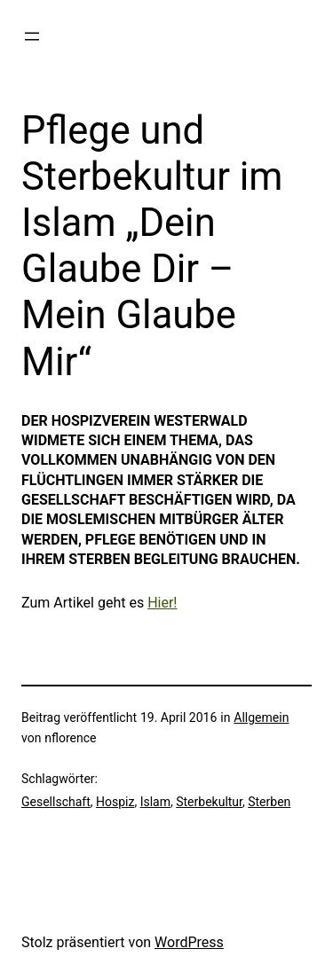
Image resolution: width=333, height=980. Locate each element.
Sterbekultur (209, 802)
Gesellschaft (56, 802)
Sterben (269, 802)
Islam (155, 802)
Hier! (162, 603)
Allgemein (261, 717)
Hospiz (115, 802)
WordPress (189, 942)
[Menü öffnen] (32, 36)
